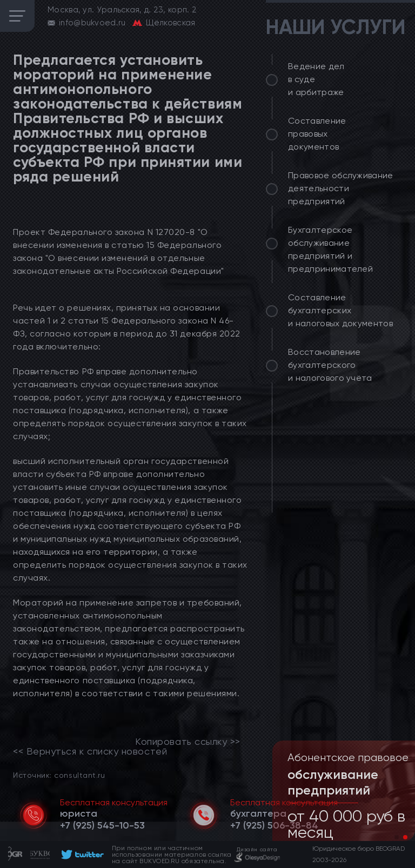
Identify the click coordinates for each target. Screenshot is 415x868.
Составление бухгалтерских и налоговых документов (340, 310)
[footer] (81, 854)
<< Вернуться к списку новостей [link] (90, 751)
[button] (397, 837)
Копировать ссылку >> (188, 742)
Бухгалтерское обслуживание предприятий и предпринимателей (330, 249)
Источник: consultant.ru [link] (59, 775)
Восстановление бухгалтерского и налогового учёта (330, 365)
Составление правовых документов (317, 134)
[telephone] (102, 825)
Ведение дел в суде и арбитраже (316, 79)
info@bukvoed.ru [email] (92, 23)
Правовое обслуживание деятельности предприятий (341, 188)
